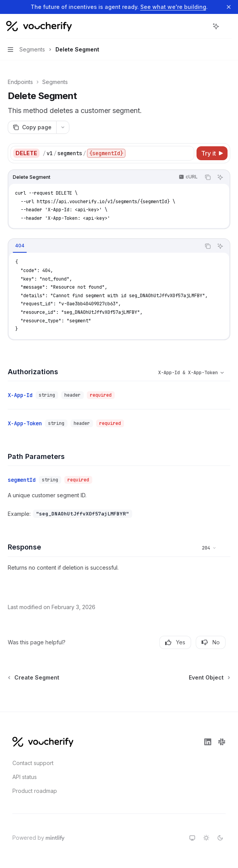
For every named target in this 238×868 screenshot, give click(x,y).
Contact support (33, 763)
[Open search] (202, 26)
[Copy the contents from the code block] (208, 177)
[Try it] (212, 153)
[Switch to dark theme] (220, 838)
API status (25, 777)
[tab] (20, 246)
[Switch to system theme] (192, 838)
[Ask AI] (220, 177)
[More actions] (228, 26)
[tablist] (104, 246)
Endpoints (20, 82)
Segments (55, 82)
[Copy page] (32, 127)
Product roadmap (35, 791)
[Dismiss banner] (229, 7)
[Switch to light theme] (206, 838)
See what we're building (173, 7)
